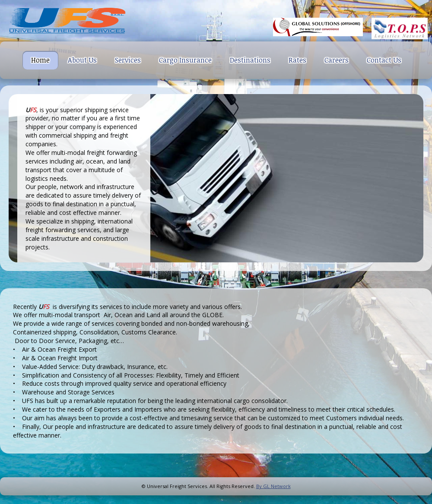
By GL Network (273, 486)
